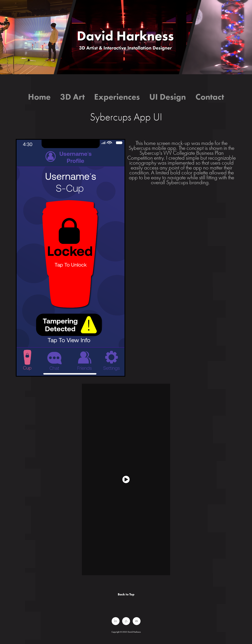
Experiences (117, 97)
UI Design (168, 97)
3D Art (72, 97)
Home (39, 97)
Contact (210, 97)
